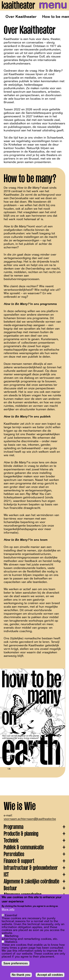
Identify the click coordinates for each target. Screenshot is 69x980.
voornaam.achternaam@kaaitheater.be (30, 819)
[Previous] (6, 718)
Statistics (11, 942)
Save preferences (16, 963)
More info (8, 909)
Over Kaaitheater (21, 17)
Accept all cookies (50, 975)
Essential (11, 915)
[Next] (60, 718)
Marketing (12, 936)
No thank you (21, 975)
